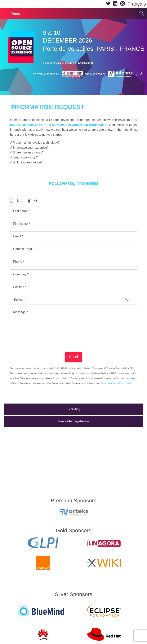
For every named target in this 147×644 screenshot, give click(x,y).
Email (17, 236)
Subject (18, 300)
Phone (18, 262)
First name (20, 224)
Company (20, 274)
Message (19, 312)
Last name (20, 211)
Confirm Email (23, 249)
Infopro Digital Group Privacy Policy (116, 391)
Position (19, 287)
